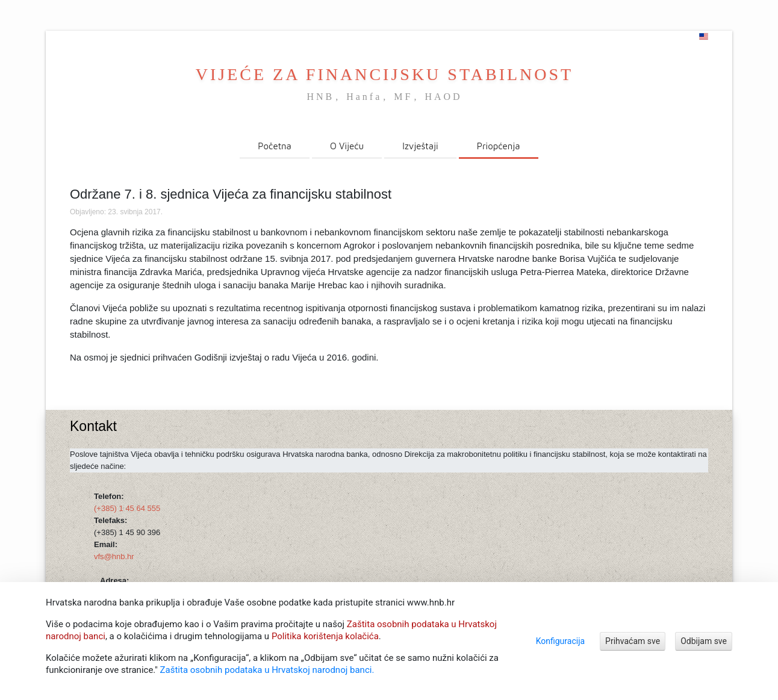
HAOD (443, 97)
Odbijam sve (704, 641)
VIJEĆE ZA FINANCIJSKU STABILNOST (384, 74)
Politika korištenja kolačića (325, 636)
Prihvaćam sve (633, 641)
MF (403, 97)
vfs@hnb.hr (114, 556)
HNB (320, 97)
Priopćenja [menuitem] (499, 146)
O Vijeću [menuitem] (347, 146)
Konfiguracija (560, 641)
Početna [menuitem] (275, 146)
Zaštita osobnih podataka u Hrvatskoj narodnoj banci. (267, 670)
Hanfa (364, 97)
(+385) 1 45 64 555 (127, 508)
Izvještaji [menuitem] (420, 146)
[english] (704, 37)
